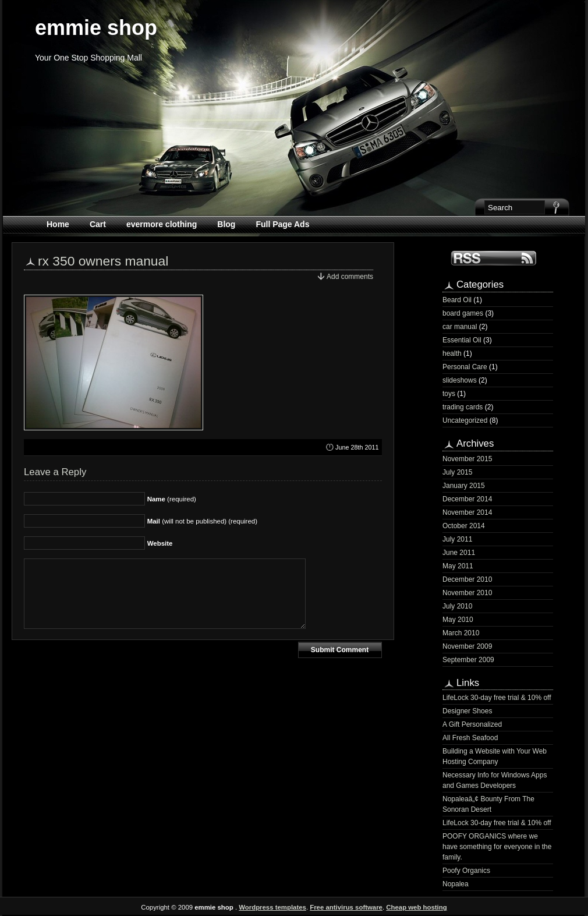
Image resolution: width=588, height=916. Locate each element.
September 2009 (468, 660)
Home (58, 224)
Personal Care (465, 367)
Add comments (350, 277)
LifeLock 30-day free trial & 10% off (497, 698)
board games (463, 313)
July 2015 (457, 472)
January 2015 (464, 486)
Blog (226, 224)
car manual (460, 327)
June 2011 (459, 553)
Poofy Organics (466, 871)
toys (449, 394)
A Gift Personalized (472, 724)
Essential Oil (462, 340)
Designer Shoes (467, 711)
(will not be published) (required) (202, 521)
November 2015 (467, 459)
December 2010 (467, 579)
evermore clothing (162, 224)
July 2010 (457, 606)
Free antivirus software (346, 907)
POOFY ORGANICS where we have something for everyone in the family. (497, 847)
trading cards (463, 407)
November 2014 (467, 512)
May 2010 (458, 620)
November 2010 (467, 593)
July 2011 (457, 539)
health (452, 353)
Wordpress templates (272, 907)
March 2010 (461, 633)
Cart (98, 224)
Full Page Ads (282, 224)
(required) (172, 499)
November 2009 (467, 646)
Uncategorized (465, 420)
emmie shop (96, 28)
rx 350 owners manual (103, 261)
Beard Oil (457, 300)
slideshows (460, 380)
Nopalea (456, 884)
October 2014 (464, 526)
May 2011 (458, 566)
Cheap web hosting (416, 907)
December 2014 (467, 499)
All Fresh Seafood (470, 738)
